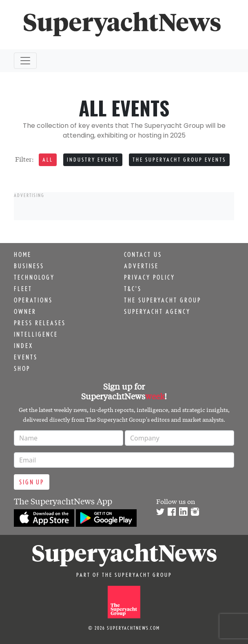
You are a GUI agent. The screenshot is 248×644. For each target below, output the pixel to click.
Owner (25, 311)
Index (23, 346)
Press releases (40, 323)
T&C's (133, 289)
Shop (22, 368)
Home (23, 254)
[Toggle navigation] (25, 61)
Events (26, 357)
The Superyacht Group (163, 300)
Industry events (93, 160)
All (48, 160)
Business (29, 266)
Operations (33, 300)
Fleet (23, 289)
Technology (34, 277)
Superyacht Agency (157, 311)
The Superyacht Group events (179, 160)
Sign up (32, 482)
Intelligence (36, 334)
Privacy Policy (149, 277)
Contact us (143, 254)
